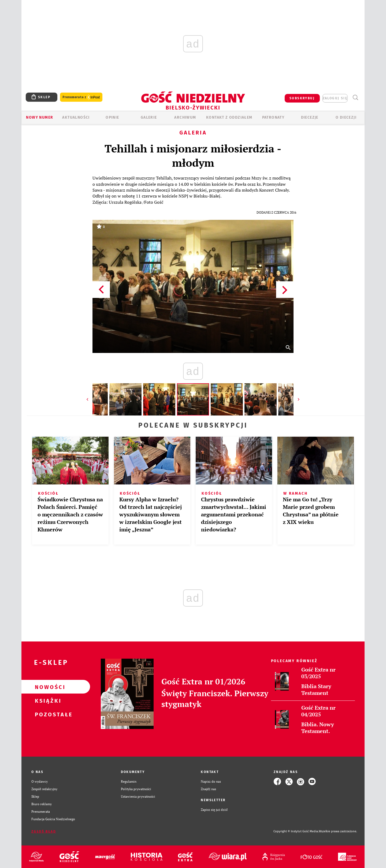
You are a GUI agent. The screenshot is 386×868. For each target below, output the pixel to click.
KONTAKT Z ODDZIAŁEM (229, 117)
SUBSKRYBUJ (302, 98)
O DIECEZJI (346, 117)
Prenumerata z (81, 97)
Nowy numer (40, 117)
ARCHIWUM (185, 117)
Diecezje (310, 117)
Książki (47, 701)
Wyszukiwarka (355, 98)
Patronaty (273, 117)
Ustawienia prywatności (138, 796)
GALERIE (149, 117)
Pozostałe (47, 714)
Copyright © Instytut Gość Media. (296, 831)
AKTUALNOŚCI (76, 117)
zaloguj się (335, 98)
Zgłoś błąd (44, 831)
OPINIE (112, 117)
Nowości (47, 687)
